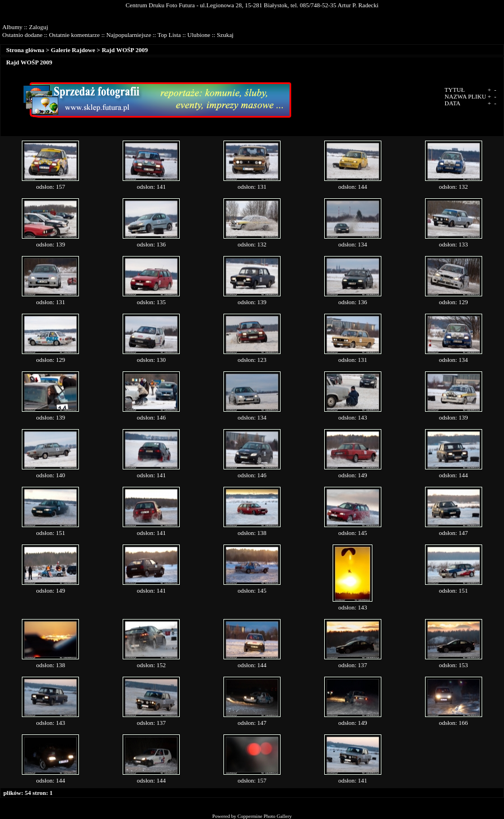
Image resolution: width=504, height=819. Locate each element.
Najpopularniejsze (129, 35)
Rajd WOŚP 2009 (125, 50)
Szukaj (225, 35)
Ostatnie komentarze (74, 35)
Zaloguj (39, 27)
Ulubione (199, 35)
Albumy (12, 27)
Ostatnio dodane (22, 35)
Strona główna (25, 50)
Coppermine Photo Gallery (265, 816)
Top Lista (169, 35)
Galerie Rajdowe (73, 50)
